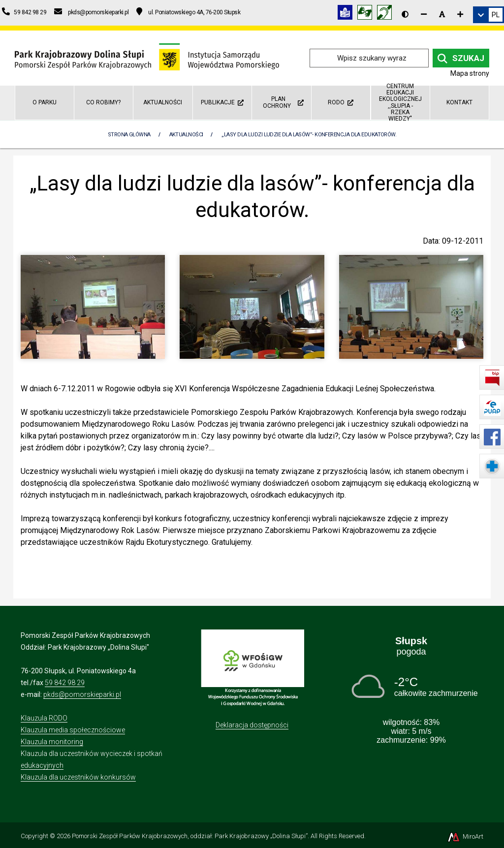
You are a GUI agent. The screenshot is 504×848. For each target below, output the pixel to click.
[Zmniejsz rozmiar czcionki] (424, 14)
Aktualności (163, 102)
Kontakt (459, 102)
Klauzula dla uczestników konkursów (78, 777)
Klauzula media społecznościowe (73, 730)
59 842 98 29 (65, 683)
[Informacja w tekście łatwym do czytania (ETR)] (347, 14)
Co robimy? (103, 102)
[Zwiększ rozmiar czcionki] (460, 14)
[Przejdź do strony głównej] (147, 57)
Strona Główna (129, 135)
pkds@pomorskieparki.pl (82, 694)
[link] (488, 15)
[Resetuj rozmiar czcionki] (442, 14)
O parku (45, 102)
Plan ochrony (283, 102)
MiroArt (465, 836)
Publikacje (222, 102)
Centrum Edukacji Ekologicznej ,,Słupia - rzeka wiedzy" (400, 103)
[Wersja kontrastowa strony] (405, 14)
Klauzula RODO (44, 718)
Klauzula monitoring (52, 742)
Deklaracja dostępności (252, 725)
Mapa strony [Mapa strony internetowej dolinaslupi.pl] (470, 73)
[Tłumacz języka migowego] (367, 14)
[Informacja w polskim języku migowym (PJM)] (387, 14)
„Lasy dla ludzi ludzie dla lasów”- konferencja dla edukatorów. (309, 135)
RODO (341, 102)
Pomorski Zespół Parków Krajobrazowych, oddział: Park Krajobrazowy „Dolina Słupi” (190, 836)
